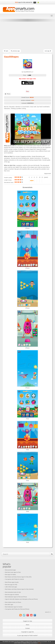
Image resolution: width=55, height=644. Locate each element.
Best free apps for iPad (11, 585)
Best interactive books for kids (13, 592)
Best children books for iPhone (13, 602)
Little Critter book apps (11, 587)
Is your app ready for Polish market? (27, 635)
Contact (27, 628)
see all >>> (48, 612)
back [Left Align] (6, 51)
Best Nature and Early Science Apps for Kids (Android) (19, 589)
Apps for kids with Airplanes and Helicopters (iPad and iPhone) (21, 599)
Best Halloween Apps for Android (14, 607)
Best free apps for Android (12, 595)
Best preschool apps (10, 570)
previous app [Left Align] (15, 51)
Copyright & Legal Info (27, 632)
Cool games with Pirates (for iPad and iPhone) (17, 609)
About (27, 625)
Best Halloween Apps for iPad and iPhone (16, 597)
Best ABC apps (9, 605)
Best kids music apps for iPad (13, 572)
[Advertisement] (27, 35)
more (39, 643)
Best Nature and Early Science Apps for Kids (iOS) (18, 577)
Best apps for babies (11, 575)
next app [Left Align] (48, 51)
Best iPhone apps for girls (12, 582)
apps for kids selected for (25, 2)
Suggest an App (27, 621)
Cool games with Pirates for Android (14, 579)
